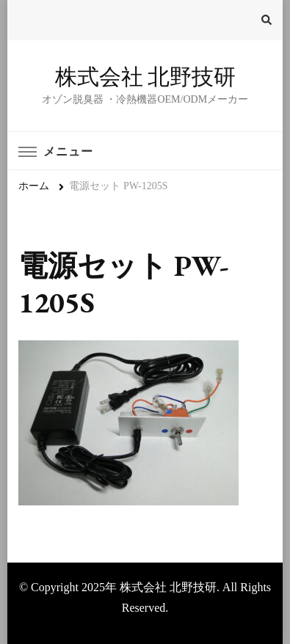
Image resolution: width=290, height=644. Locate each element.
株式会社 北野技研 (145, 77)
